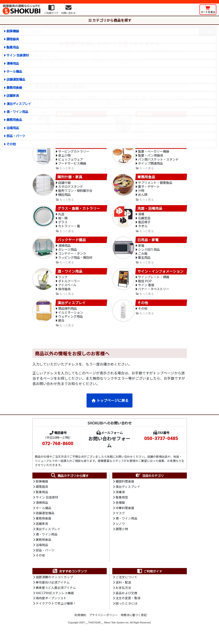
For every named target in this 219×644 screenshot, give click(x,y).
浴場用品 (13, 128)
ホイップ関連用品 (150, 165)
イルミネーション (71, 318)
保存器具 (64, 294)
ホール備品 (14, 71)
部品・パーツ (16, 136)
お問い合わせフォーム (109, 448)
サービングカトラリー (74, 152)
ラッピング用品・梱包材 (75, 262)
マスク (120, 520)
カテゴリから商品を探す (110, 20)
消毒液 (120, 499)
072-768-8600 (58, 450)
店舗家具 (13, 95)
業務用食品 (14, 120)
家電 (141, 249)
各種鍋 (120, 510)
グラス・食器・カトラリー (79, 211)
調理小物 (122, 537)
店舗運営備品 (16, 79)
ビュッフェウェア (71, 161)
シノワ (120, 531)
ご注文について (126, 585)
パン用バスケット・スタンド (158, 161)
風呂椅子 (144, 225)
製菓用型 (122, 504)
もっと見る (67, 170)
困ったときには (126, 612)
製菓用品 (13, 47)
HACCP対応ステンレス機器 (55, 601)
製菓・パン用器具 (151, 157)
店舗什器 (64, 185)
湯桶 (141, 217)
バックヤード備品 (72, 243)
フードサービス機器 (72, 165)
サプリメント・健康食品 (155, 185)
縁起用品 (64, 197)
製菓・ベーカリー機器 (154, 152)
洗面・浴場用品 (150, 211)
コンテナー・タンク (72, 258)
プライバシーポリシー (103, 624)
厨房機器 (13, 31)
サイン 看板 (146, 290)
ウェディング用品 (70, 322)
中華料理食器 (125, 515)
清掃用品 (13, 63)
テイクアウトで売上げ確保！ (56, 612)
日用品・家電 (148, 243)
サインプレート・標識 (154, 281)
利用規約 (80, 624)
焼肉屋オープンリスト (51, 607)
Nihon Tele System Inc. (117, 631)
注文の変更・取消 (128, 607)
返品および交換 (126, 601)
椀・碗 (63, 221)
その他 (11, 144)
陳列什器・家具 (70, 179)
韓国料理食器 (125, 488)
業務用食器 (14, 87)
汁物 (141, 193)
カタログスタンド (71, 189)
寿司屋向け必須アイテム (53, 591)
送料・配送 (123, 591)
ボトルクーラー (69, 286)
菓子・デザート (149, 189)
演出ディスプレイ (19, 104)
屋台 (61, 326)
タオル (143, 230)
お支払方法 (123, 596)
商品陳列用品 (67, 314)
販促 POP (145, 286)
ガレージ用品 (67, 254)
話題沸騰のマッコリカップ (54, 585)
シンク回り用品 (149, 254)
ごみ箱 (143, 258)
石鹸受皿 (144, 221)
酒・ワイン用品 (17, 112)
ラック (63, 281)
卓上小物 (64, 157)
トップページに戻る (110, 407)
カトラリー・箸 (69, 230)
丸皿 (61, 217)
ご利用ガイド (149, 579)
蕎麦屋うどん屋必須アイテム (56, 596)
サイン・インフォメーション (160, 276)
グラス (63, 225)
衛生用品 (144, 262)
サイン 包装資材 (18, 55)
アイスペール (67, 290)
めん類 (143, 197)
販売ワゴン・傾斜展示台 (75, 193)
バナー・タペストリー (154, 294)
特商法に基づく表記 (134, 624)
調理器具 (13, 39)
